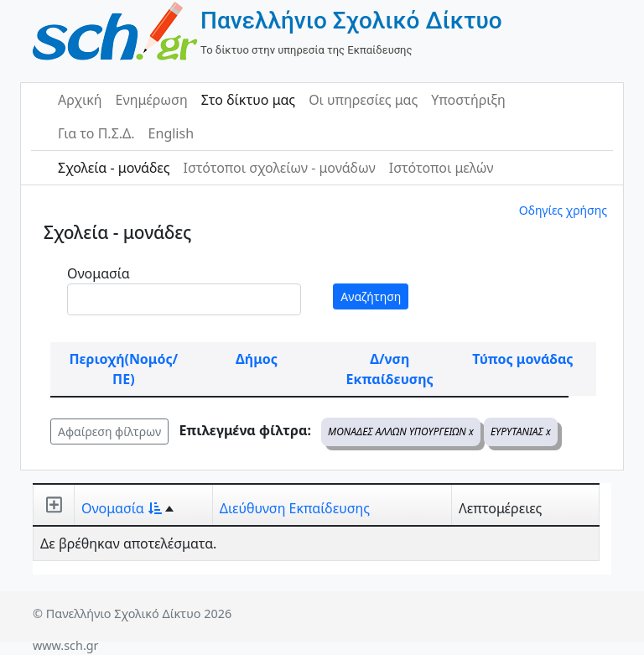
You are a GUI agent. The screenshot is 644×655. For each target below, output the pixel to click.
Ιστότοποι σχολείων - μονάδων (279, 168)
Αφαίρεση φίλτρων (109, 431)
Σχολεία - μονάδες (114, 168)
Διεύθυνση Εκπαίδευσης (295, 508)
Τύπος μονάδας (522, 359)
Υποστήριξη (468, 100)
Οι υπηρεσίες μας (363, 100)
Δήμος (257, 359)
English (171, 133)
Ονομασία (99, 273)
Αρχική (80, 100)
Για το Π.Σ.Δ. (96, 133)
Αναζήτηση (371, 296)
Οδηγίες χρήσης (563, 210)
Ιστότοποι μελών (441, 168)
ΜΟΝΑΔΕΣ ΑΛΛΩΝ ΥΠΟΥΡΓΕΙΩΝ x (401, 431)
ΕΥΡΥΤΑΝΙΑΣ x (521, 431)
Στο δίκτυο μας (248, 100)
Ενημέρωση (152, 100)
